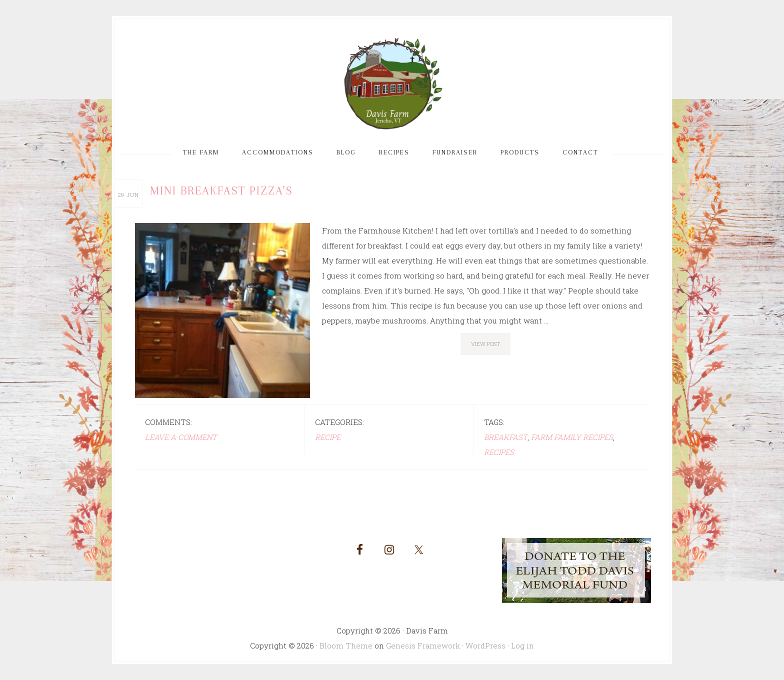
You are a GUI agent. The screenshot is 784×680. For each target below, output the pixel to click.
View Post (485, 344)
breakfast (506, 437)
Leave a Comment (181, 437)
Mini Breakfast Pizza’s (221, 190)
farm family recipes (572, 437)
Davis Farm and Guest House (392, 84)
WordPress (485, 645)
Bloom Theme (346, 645)
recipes (499, 452)
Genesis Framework (423, 645)
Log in (522, 645)
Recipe (328, 437)
